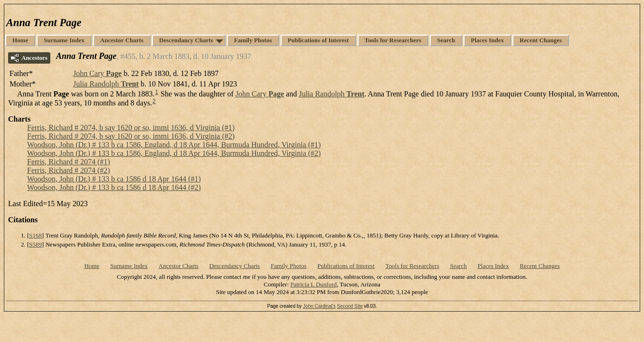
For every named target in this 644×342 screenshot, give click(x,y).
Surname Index (64, 40)
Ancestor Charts (122, 40)
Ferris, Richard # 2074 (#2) (69, 170)
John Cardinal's (319, 306)
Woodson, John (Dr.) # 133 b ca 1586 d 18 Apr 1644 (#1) (114, 179)
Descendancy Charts (186, 40)
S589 (35, 244)
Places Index (487, 40)
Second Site (350, 306)
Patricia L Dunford (313, 284)
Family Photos (253, 40)
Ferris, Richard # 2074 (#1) (69, 162)
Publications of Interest (318, 40)
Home (20, 40)
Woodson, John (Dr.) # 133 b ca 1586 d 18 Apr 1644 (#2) (114, 187)
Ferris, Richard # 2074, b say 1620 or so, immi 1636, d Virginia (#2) (131, 136)
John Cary (97, 73)
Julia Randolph (106, 84)
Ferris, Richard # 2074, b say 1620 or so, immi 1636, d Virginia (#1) (131, 128)
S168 (35, 235)
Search (446, 40)
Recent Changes (541, 40)
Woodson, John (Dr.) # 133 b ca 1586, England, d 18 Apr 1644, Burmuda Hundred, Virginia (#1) (174, 145)
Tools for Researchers (393, 40)
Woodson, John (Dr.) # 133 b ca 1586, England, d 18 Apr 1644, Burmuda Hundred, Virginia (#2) (174, 153)
